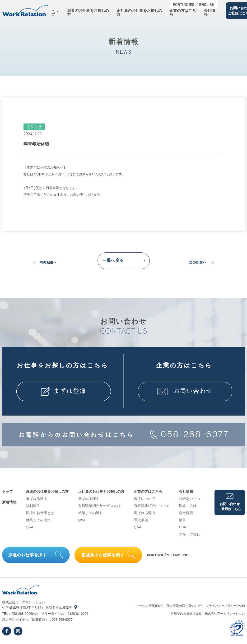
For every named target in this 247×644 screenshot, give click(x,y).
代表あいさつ (190, 499)
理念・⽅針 (188, 506)
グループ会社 (190, 534)
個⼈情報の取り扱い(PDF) (185, 606)
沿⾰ (182, 520)
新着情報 (9, 502)
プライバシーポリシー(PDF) (226, 606)
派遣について (144, 499)
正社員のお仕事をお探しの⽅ (139, 12)
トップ (55, 12)
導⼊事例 (141, 520)
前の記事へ (48, 264)
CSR (183, 527)
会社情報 (210, 12)
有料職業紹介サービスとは (99, 506)
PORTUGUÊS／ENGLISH (168, 555)
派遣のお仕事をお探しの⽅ (88, 12)
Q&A (30, 527)
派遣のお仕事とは (40, 513)
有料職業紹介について (152, 506)
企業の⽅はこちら (183, 12)
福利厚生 (33, 506)
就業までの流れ (38, 520)
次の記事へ (200, 264)
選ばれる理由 (37, 499)
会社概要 (186, 513)
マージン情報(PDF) (150, 606)
